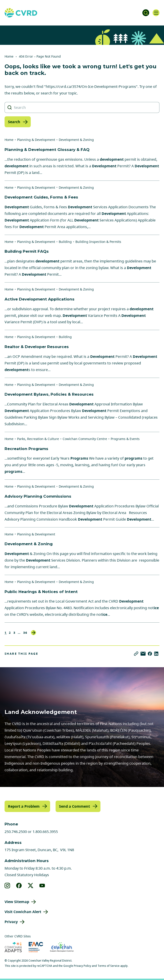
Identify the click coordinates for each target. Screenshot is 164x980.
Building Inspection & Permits (98, 242)
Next (33, 633)
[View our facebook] (19, 886)
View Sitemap (17, 902)
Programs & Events (125, 439)
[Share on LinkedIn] (156, 654)
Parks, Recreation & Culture (38, 439)
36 (25, 633)
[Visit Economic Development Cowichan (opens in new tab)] (62, 947)
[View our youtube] (42, 886)
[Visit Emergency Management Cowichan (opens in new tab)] (36, 947)
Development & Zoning (76, 140)
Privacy (11, 922)
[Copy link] (136, 654)
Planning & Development (36, 140)
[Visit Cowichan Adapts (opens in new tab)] (13, 947)
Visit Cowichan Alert (23, 912)
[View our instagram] (7, 886)
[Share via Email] (143, 654)
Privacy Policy (82, 966)
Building (65, 242)
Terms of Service (109, 966)
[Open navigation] (156, 13)
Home (9, 56)
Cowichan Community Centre (85, 439)
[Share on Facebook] (150, 654)
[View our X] (31, 886)
